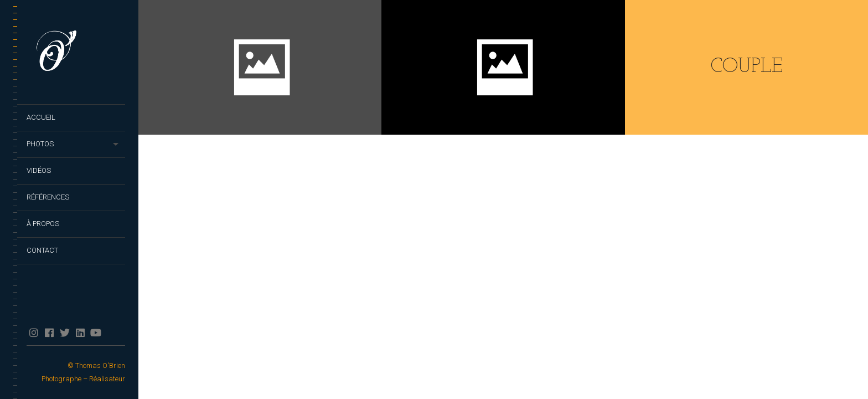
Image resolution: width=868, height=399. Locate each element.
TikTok (111, 332)
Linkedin (80, 332)
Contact (42, 250)
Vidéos (39, 170)
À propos (43, 224)
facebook (49, 332)
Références (48, 197)
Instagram (33, 332)
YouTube (95, 332)
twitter (64, 332)
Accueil (41, 117)
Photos (40, 144)
